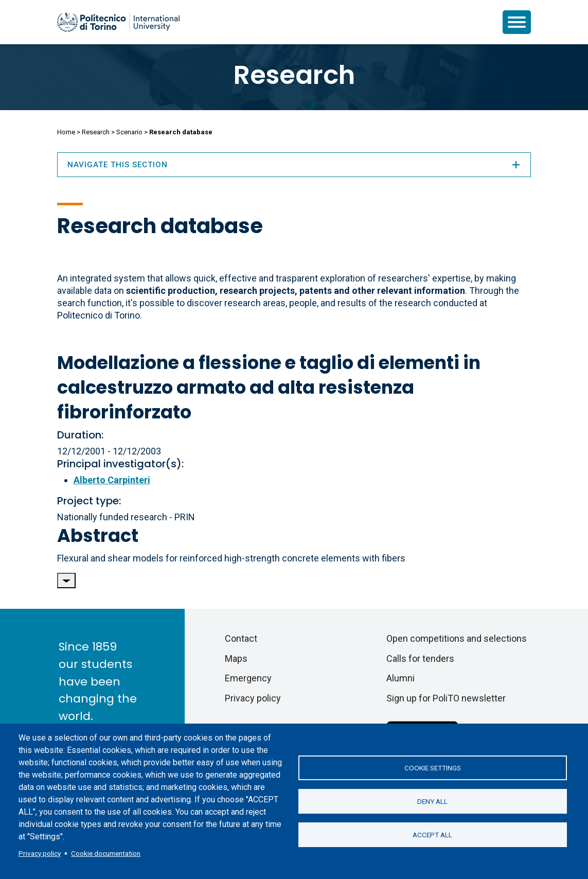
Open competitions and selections (457, 638)
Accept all (432, 835)
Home (66, 132)
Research (294, 75)
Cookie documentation (106, 853)
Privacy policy (40, 853)
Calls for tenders (420, 658)
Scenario (129, 132)
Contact (241, 638)
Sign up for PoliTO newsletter (446, 698)
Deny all (432, 801)
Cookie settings (433, 768)
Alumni (400, 678)
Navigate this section (294, 165)
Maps (236, 658)
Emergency (248, 678)
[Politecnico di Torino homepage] (118, 22)
